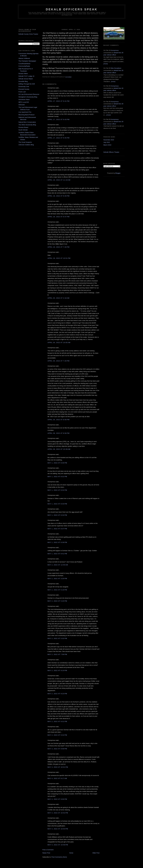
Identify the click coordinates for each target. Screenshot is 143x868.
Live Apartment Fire (25, 112)
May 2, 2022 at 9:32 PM (57, 735)
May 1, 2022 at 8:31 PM (57, 477)
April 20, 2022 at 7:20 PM (58, 361)
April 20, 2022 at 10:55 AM (59, 343)
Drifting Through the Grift (27, 84)
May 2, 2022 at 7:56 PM (57, 654)
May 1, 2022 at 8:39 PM (57, 542)
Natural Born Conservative (27, 122)
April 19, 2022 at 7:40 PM (58, 247)
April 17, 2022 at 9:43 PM (58, 119)
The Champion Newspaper (27, 61)
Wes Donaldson (116, 68)
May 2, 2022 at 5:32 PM (57, 638)
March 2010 (107, 145)
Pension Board (23, 127)
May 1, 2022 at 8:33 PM (57, 504)
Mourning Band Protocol (26, 115)
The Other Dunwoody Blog (27, 125)
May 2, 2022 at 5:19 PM (57, 590)
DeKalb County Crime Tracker (28, 34)
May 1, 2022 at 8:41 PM (57, 554)
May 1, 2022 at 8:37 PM (57, 529)
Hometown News (24, 100)
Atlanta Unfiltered (24, 58)
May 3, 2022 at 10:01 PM (58, 767)
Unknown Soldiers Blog (26, 145)
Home (71, 853)
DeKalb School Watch (26, 79)
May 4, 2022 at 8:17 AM (57, 778)
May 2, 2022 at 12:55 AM (58, 565)
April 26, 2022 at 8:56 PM (58, 420)
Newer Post (46, 853)
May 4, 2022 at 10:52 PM (58, 813)
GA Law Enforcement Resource (29, 94)
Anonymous (115, 50)
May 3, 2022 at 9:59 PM (57, 749)
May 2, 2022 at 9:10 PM (57, 670)
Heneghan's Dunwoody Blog (28, 97)
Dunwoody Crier (24, 87)
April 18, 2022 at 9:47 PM (58, 217)
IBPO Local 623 (24, 102)
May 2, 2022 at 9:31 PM (57, 721)
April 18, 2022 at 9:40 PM (58, 196)
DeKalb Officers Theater (111, 152)
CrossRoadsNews (24, 64)
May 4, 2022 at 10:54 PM (58, 829)
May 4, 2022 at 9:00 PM (57, 799)
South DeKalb (23, 130)
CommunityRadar (24, 66)
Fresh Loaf (22, 92)
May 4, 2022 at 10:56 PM (58, 845)
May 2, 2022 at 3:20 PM (57, 579)
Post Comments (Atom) (59, 857)
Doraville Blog (23, 81)
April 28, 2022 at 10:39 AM (59, 449)
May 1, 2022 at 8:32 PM (57, 490)
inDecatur (22, 105)
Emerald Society (24, 89)
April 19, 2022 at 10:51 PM (59, 258)
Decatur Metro (23, 74)
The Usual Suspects (25, 142)
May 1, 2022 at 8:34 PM (57, 515)
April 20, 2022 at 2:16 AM (58, 298)
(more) (106, 64)
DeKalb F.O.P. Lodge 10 (26, 76)
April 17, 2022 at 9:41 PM (58, 101)
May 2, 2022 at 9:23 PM (57, 694)
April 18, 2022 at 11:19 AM (59, 180)
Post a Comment (48, 850)
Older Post (96, 853)
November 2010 (109, 140)
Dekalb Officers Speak (72, 9)
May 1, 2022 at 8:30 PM (57, 463)
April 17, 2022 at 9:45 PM (58, 138)
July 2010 (107, 142)
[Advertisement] (71, 23)
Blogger (118, 173)
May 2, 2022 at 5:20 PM (57, 601)
